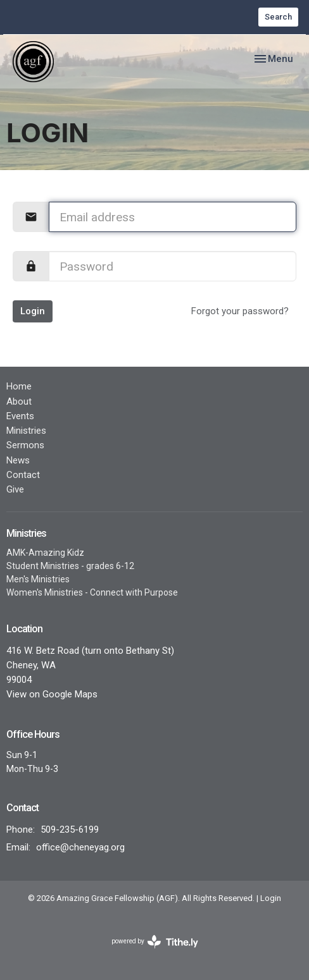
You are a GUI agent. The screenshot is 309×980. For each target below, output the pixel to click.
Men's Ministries (38, 579)
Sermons (25, 445)
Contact (23, 475)
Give (15, 489)
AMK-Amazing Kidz (45, 553)
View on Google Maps (52, 694)
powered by (155, 942)
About (19, 401)
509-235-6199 (70, 830)
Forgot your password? (240, 311)
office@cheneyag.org (80, 847)
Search (278, 17)
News (18, 460)
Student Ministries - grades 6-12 (70, 566)
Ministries (26, 431)
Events (20, 416)
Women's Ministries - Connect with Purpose (92, 592)
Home (19, 386)
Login (33, 311)
